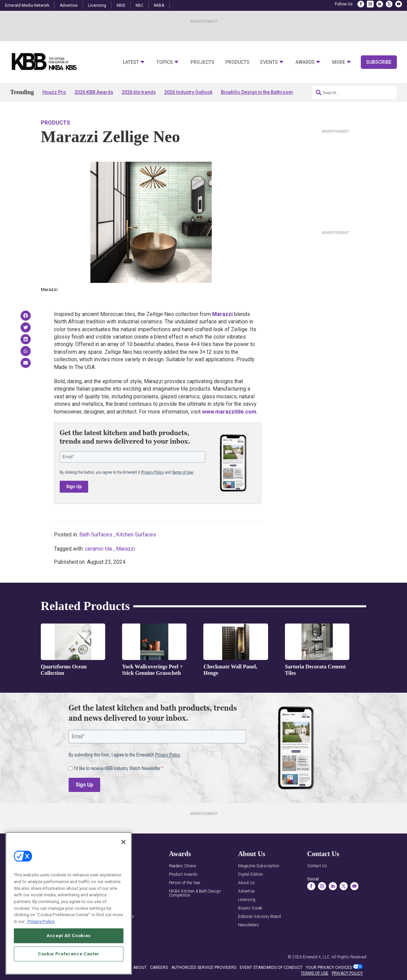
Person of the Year (185, 883)
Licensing (97, 5)
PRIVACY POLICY (347, 973)
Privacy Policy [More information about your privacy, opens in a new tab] (41, 945)
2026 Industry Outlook (188, 92)
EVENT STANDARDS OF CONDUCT (271, 968)
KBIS (121, 5)
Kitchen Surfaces (136, 535)
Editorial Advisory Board (259, 917)
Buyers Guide (250, 908)
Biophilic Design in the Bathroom (257, 92)
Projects (202, 62)
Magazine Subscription (259, 866)
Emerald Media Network (27, 5)
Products (237, 62)
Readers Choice (182, 866)
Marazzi (126, 549)
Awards (305, 62)
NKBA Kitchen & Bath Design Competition (195, 893)
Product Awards (183, 875)
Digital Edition (251, 875)
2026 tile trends (139, 92)
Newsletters (249, 925)
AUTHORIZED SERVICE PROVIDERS (204, 968)
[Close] (123, 866)
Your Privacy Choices (329, 968)
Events (269, 62)
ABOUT (140, 968)
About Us (246, 883)
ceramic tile (99, 549)
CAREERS (159, 968)
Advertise (69, 5)
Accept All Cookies (69, 959)
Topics (165, 62)
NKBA (159, 5)
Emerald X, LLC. (317, 957)
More (339, 62)
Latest (131, 62)
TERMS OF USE (315, 973)
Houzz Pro (54, 92)
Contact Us (317, 866)
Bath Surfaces (96, 535)
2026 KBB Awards (94, 92)
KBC (139, 5)
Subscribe (379, 62)
